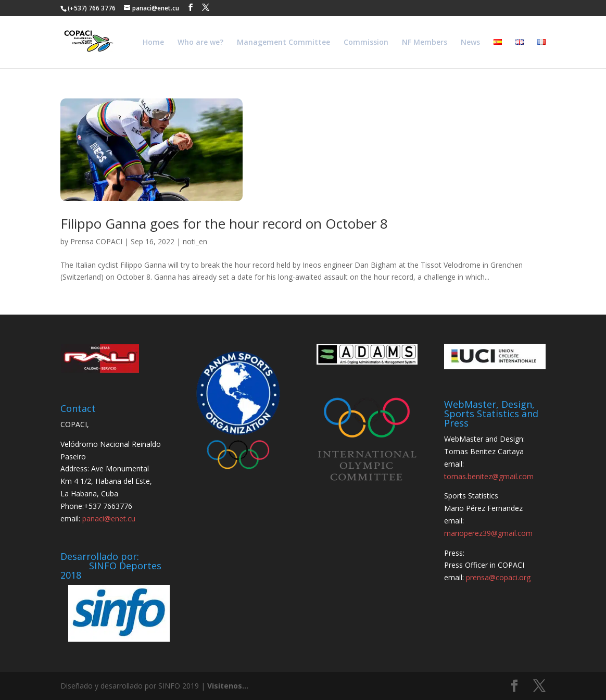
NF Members (425, 43)
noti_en (195, 241)
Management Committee (283, 43)
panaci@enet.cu (109, 518)
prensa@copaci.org (498, 577)
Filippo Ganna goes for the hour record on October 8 (224, 223)
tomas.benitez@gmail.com (489, 476)
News (470, 43)
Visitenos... (228, 686)
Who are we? (200, 43)
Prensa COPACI (96, 241)
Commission (366, 43)
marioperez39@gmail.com (488, 533)
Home (153, 43)
